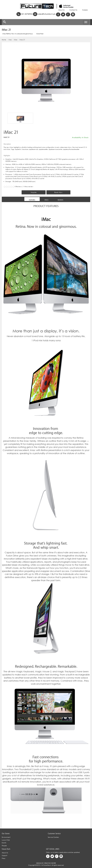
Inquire (34, 192)
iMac (16, 40)
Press (4, 858)
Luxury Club (6, 840)
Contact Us (73, 10)
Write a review (28, 187)
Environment (6, 837)
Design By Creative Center (46, 863)
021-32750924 (24, 14)
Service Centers (53, 837)
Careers (85, 10)
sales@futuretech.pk (44, 14)
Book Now (58, 192)
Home (4, 40)
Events (4, 843)
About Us (61, 10)
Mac (10, 40)
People (4, 846)
